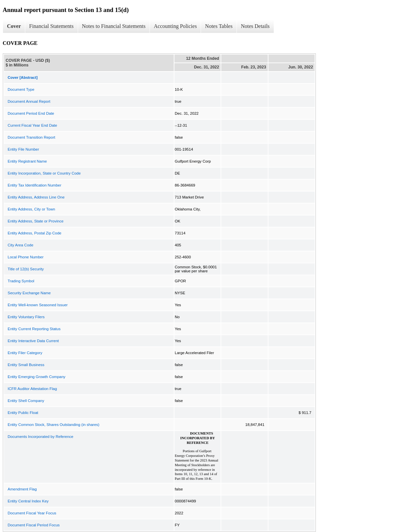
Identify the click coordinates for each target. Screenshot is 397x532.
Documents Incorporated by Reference (41, 437)
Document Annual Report (29, 101)
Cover (14, 26)
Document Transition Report (31, 137)
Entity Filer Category (25, 353)
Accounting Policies (175, 26)
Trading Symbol (21, 281)
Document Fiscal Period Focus (34, 525)
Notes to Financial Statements (114, 26)
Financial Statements (51, 26)
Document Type (21, 89)
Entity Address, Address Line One (36, 197)
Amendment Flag (22, 489)
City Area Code (20, 245)
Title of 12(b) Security (26, 269)
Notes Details (255, 26)
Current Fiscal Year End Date (32, 125)
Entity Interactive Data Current (33, 341)
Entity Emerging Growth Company (37, 377)
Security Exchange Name (29, 293)
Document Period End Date (31, 113)
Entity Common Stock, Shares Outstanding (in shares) (53, 425)
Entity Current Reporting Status (34, 329)
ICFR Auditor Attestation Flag (32, 389)
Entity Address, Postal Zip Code (35, 233)
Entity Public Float (23, 413)
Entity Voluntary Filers (26, 317)
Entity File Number (23, 149)
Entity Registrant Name (27, 161)
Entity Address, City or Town (31, 209)
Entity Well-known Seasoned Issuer (38, 305)
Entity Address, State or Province (36, 221)
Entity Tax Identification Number (35, 185)
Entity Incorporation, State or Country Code (44, 173)
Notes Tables (219, 26)
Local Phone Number (26, 257)
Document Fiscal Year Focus (32, 513)
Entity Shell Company (26, 401)
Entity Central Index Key (28, 501)
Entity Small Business (26, 365)
